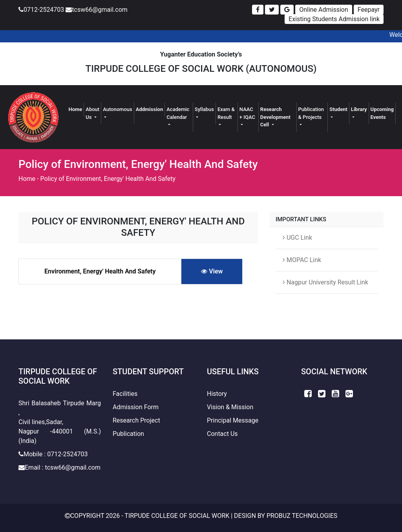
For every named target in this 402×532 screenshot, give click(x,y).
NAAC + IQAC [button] (247, 113)
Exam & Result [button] (226, 113)
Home (76, 109)
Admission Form (136, 407)
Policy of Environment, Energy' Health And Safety (108, 179)
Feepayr (369, 10)
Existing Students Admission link (334, 19)
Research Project (136, 420)
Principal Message (233, 420)
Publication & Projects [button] (311, 113)
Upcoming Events (382, 113)
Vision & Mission (230, 407)
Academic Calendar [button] (178, 113)
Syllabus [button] (204, 109)
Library (359, 109)
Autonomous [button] (118, 109)
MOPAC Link (302, 260)
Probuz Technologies (302, 516)
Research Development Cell (275, 117)
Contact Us (222, 434)
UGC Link (297, 238)
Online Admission (324, 10)
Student (338, 109)
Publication (128, 434)
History (217, 394)
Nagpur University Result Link (325, 282)
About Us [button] (92, 113)
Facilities (125, 394)
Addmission (150, 109)
